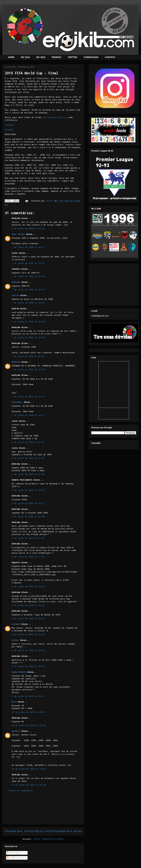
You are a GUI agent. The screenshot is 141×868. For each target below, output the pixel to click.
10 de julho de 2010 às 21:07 (29, 769)
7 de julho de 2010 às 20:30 (28, 322)
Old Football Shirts (54, 118)
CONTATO (110, 57)
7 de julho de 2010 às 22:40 (28, 370)
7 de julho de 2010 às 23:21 (28, 397)
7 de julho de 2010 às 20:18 (28, 277)
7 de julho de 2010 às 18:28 (28, 229)
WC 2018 (41, 57)
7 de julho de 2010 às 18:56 (28, 263)
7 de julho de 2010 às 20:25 (28, 303)
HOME (11, 57)
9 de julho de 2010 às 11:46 (28, 635)
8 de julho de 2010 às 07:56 (28, 474)
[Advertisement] (43, 810)
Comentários (15, 858)
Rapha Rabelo (19, 672)
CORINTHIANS (91, 57)
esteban (16, 624)
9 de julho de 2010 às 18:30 (28, 651)
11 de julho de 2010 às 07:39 (29, 785)
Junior (15, 640)
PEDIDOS (56, 57)
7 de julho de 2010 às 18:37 (28, 247)
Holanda (9, 130)
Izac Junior (18, 234)
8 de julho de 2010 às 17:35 (28, 538)
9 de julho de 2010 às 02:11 (28, 605)
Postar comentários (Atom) (49, 839)
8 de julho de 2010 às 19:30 (28, 587)
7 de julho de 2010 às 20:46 (28, 338)
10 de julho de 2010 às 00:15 (29, 712)
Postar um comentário (21, 791)
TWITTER (72, 57)
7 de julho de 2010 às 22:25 (28, 356)
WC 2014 (25, 57)
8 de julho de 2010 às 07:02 (28, 442)
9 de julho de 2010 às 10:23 (28, 619)
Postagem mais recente (19, 831)
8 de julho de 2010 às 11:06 (28, 517)
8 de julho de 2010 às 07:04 (28, 458)
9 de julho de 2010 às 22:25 (28, 696)
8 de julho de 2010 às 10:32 (28, 503)
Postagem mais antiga (68, 831)
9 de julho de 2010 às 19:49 (28, 666)
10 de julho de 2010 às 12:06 (29, 725)
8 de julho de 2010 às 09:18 (28, 490)
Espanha (9, 125)
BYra (14, 702)
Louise (15, 295)
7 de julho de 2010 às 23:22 (28, 415)
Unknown (16, 282)
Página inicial (44, 831)
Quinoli (16, 731)
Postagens (14, 853)
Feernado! (17, 402)
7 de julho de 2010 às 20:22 (28, 290)
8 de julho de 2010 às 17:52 (28, 557)
